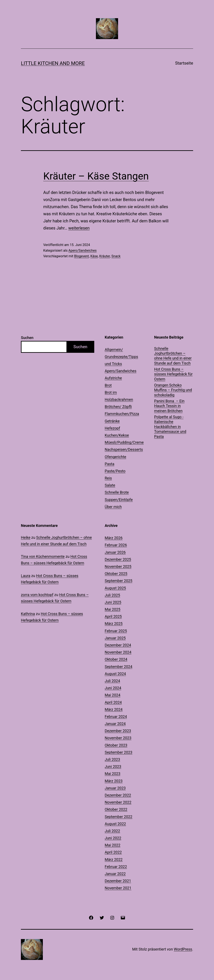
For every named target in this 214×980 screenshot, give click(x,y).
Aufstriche (113, 378)
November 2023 (118, 738)
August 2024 (115, 674)
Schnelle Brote (117, 492)
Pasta (110, 464)
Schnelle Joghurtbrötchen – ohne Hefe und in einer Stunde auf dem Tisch (173, 356)
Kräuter (105, 256)
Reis (108, 478)
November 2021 (118, 888)
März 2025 (114, 624)
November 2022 (118, 802)
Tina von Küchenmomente (43, 556)
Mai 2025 (113, 609)
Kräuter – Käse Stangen (96, 176)
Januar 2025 (115, 638)
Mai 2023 (113, 774)
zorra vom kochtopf (37, 595)
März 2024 (114, 709)
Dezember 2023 (118, 731)
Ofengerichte (115, 457)
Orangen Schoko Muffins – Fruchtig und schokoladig (173, 390)
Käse (94, 256)
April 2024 (113, 702)
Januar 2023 (115, 788)
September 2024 (118, 667)
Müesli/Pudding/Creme (124, 442)
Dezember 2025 (118, 559)
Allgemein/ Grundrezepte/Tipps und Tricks (121, 357)
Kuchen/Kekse (117, 435)
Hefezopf (112, 428)
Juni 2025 (113, 602)
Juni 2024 (113, 688)
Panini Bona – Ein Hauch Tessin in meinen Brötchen (169, 406)
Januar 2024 (115, 724)
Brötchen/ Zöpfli (118, 407)
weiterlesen (79, 228)
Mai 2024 (113, 695)
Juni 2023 (113, 767)
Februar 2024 (116, 717)
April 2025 (113, 616)
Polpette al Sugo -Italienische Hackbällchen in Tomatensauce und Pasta (170, 427)
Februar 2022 (116, 867)
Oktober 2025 (116, 574)
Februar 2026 (116, 545)
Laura (26, 576)
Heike (26, 537)
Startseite (184, 63)
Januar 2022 (115, 874)
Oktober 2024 (116, 659)
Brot (108, 385)
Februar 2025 (116, 631)
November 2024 (118, 652)
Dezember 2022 (118, 795)
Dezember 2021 (118, 881)
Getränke (112, 421)
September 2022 (118, 817)
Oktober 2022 (116, 809)
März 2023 (114, 781)
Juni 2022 (113, 838)
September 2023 (118, 752)
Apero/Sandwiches (82, 250)
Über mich (113, 507)
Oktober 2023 (116, 745)
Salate (110, 485)
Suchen (27, 338)
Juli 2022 (112, 831)
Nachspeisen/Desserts (124, 449)
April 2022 (113, 852)
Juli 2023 (112, 759)
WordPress (183, 949)
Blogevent (82, 256)
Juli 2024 (112, 681)
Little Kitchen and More (53, 63)
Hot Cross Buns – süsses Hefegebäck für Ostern (173, 374)
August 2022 (115, 824)
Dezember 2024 (118, 645)
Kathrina (28, 614)
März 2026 (114, 538)
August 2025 (115, 588)
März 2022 (114, 860)
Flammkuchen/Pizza (122, 414)
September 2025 (118, 581)
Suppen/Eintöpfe (119, 500)
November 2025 (118, 566)
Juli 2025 (112, 595)
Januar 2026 (115, 552)
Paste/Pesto (115, 471)
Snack (116, 256)
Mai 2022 (113, 845)
